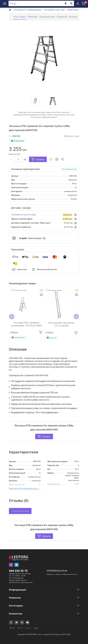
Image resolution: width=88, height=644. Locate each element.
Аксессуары (74, 17)
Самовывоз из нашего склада (23, 215)
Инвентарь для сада (77, 10)
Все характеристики (69, 169)
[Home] (10, 10)
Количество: (15, 154)
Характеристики (47, 17)
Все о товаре (20, 17)
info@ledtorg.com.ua (57, 570)
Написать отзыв (20, 511)
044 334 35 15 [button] (18, 571)
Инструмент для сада (54, 10)
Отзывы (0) (62, 17)
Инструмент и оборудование (28, 10)
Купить (44, 437)
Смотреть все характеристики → (24, 488)
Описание (33, 17)
